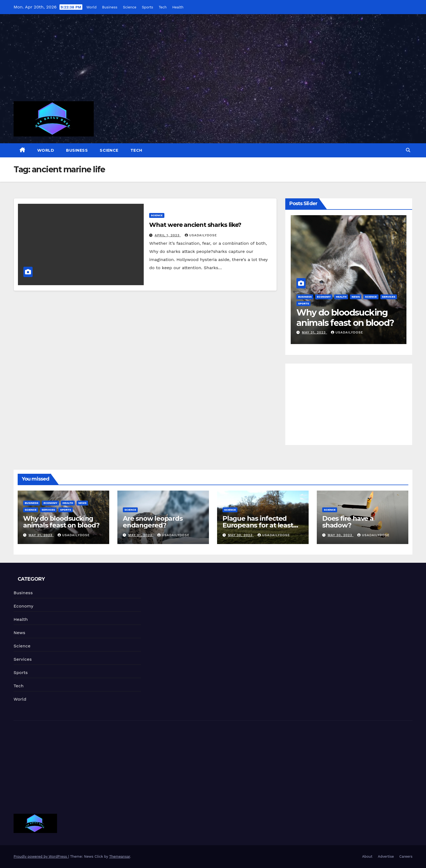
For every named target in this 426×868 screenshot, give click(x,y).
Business (109, 7)
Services (389, 297)
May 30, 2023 (241, 535)
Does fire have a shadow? (348, 522)
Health (178, 7)
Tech (162, 7)
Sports (147, 7)
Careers (406, 856)
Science (129, 7)
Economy (324, 297)
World (91, 7)
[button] (408, 150)
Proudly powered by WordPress (41, 856)
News (356, 297)
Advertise (386, 856)
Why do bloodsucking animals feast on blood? (345, 318)
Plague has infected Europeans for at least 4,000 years (258, 525)
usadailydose (201, 235)
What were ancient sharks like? (195, 225)
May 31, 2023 (314, 332)
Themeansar (120, 856)
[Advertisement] (213, 61)
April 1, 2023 (168, 235)
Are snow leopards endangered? (153, 522)
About (367, 856)
